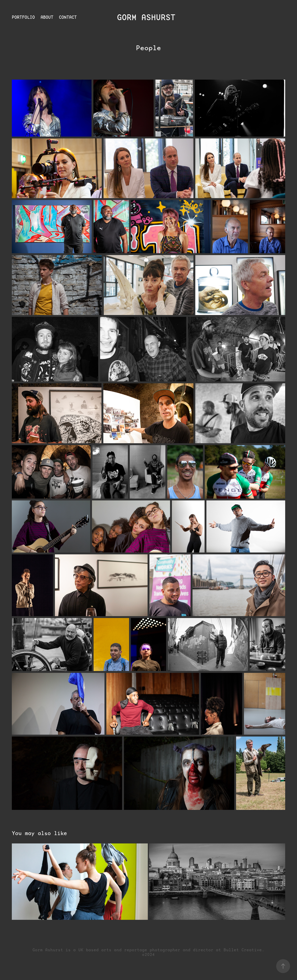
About (47, 17)
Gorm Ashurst (149, 17)
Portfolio (23, 17)
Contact (68, 17)
